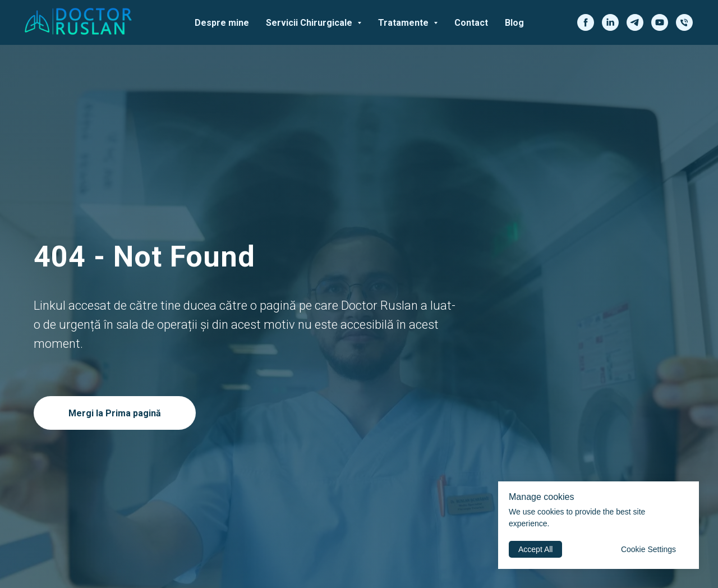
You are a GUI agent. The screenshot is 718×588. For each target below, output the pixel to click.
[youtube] (660, 22)
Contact (471, 23)
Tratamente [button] (404, 23)
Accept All (535, 549)
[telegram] (635, 22)
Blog (514, 23)
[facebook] (586, 22)
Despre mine (222, 23)
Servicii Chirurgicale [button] (310, 23)
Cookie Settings (648, 549)
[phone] (684, 22)
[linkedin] (610, 22)
